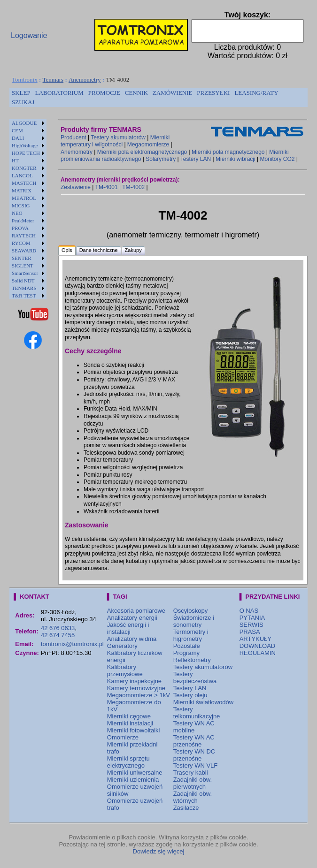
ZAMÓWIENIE (172, 93)
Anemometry (85, 80)
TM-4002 (133, 187)
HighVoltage (25, 145)
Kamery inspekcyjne (134, 681)
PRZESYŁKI (213, 93)
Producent (73, 137)
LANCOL (22, 175)
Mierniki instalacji (130, 723)
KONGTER (24, 168)
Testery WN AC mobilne (194, 727)
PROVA (20, 228)
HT (15, 160)
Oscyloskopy (191, 611)
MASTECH (24, 183)
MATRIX (22, 190)
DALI (18, 138)
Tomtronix (25, 80)
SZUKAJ (23, 102)
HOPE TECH (26, 153)
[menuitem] (21, 93)
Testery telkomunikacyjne (197, 713)
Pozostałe (187, 646)
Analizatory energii (132, 618)
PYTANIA (252, 618)
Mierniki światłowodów (204, 702)
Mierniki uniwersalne (135, 773)
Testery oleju (190, 695)
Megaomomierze (148, 145)
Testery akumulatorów (118, 137)
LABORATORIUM (59, 93)
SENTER (22, 258)
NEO (17, 213)
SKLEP (21, 93)
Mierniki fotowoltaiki (134, 730)
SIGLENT (23, 266)
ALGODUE (24, 123)
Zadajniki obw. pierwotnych (193, 783)
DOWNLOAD (258, 646)
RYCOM (21, 243)
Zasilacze (186, 808)
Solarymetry (161, 159)
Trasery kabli (191, 773)
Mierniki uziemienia (133, 780)
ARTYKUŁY (255, 639)
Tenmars (53, 80)
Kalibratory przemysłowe (125, 670)
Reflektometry (192, 660)
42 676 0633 (58, 628)
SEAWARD (24, 251)
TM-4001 (107, 187)
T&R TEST (24, 296)
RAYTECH (24, 236)
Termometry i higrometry (191, 635)
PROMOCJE (104, 93)
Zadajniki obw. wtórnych (193, 797)
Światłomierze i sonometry (194, 621)
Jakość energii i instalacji (128, 628)
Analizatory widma (132, 639)
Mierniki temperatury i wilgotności (115, 141)
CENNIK (136, 93)
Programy (186, 653)
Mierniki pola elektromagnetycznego (142, 152)
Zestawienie (76, 187)
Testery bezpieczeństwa (195, 678)
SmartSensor (25, 273)
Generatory (122, 646)
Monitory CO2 (277, 159)
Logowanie (29, 35)
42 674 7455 (58, 635)
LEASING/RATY (256, 93)
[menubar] (158, 98)
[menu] (28, 209)
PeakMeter (23, 221)
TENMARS (24, 288)
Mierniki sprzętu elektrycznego (128, 762)
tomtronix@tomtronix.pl (72, 644)
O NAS (249, 611)
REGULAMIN (258, 653)
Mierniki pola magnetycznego (228, 152)
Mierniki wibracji (236, 159)
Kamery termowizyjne (136, 688)
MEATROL (24, 198)
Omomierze (123, 737)
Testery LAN (196, 159)
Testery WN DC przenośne (194, 755)
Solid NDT (23, 281)
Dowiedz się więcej (159, 851)
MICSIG (21, 206)
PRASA (250, 632)
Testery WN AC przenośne (194, 741)
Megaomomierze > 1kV (139, 695)
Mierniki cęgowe (129, 716)
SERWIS (251, 625)
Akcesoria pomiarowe (136, 611)
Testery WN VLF (196, 765)
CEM (17, 130)
